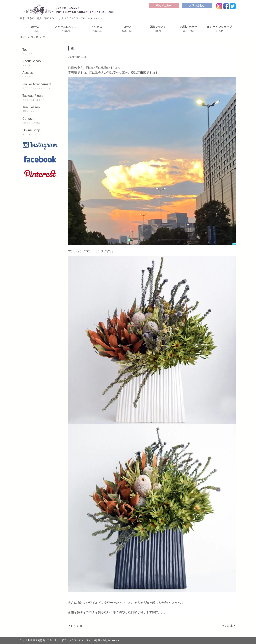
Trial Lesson (40, 109)
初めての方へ (164, 5)
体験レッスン (158, 29)
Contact (40, 121)
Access (40, 75)
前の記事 (75, 626)
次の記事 (228, 626)
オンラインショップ (219, 29)
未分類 (35, 37)
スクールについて (66, 29)
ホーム (35, 29)
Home (23, 37)
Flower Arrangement (40, 86)
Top (40, 52)
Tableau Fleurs (40, 98)
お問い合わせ (197, 5)
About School (40, 63)
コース (127, 29)
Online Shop (40, 132)
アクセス (97, 29)
